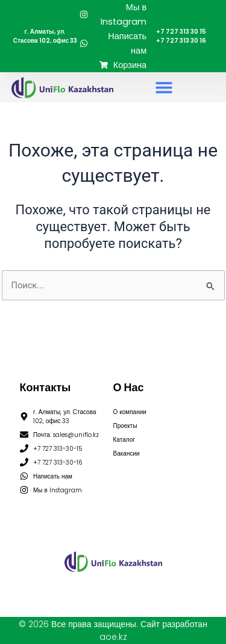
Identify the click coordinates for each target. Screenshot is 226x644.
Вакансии (127, 454)
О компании (130, 412)
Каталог (124, 440)
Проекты (125, 426)
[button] (164, 88)
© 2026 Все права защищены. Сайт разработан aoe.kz (113, 630)
